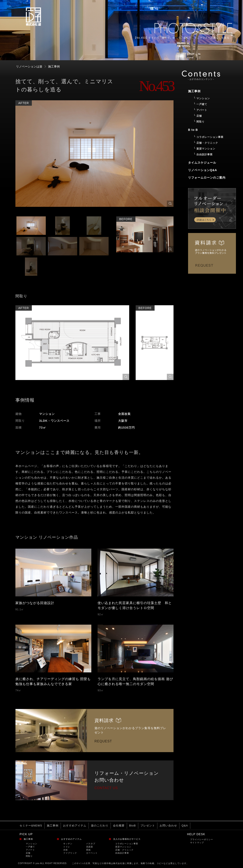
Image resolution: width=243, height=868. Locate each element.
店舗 (28, 853)
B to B (193, 130)
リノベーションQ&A (203, 170)
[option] (94, 155)
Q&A (185, 826)
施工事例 (53, 826)
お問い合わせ (168, 826)
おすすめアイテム (75, 826)
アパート (30, 850)
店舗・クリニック (124, 850)
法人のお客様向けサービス (127, 839)
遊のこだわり (100, 826)
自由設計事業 (122, 853)
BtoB (133, 826)
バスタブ (91, 844)
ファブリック (70, 853)
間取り (29, 856)
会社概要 (119, 826)
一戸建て (30, 847)
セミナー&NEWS (31, 826)
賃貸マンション (123, 847)
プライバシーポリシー (202, 839)
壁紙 (88, 850)
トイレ (67, 847)
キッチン (68, 844)
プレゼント (148, 826)
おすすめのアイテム (71, 839)
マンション (32, 844)
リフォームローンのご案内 (207, 178)
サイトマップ (197, 843)
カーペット (92, 853)
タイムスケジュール (202, 163)
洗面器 (90, 847)
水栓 (66, 850)
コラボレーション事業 (127, 844)
